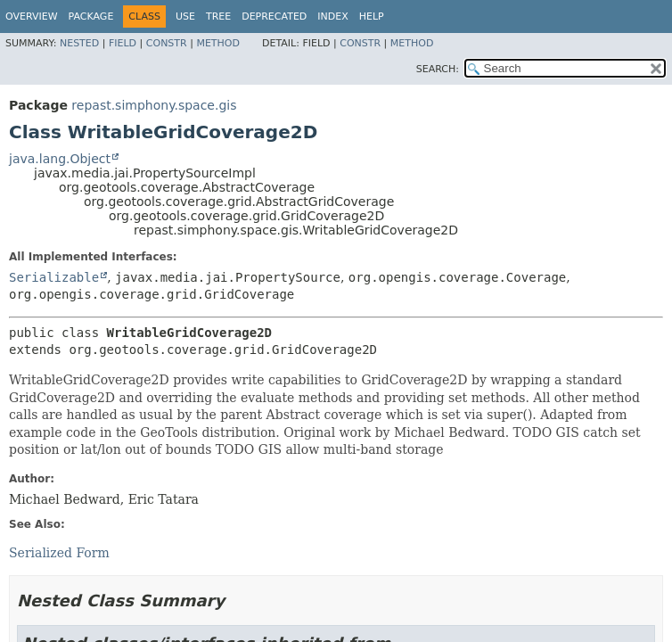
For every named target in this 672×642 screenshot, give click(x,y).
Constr (167, 43)
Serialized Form (59, 553)
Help (372, 16)
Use (185, 16)
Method (218, 43)
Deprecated (274, 16)
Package (91, 16)
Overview (32, 16)
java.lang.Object (60, 159)
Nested (79, 43)
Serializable (54, 277)
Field (123, 43)
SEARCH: (438, 69)
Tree (218, 16)
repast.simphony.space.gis (154, 105)
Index (332, 16)
